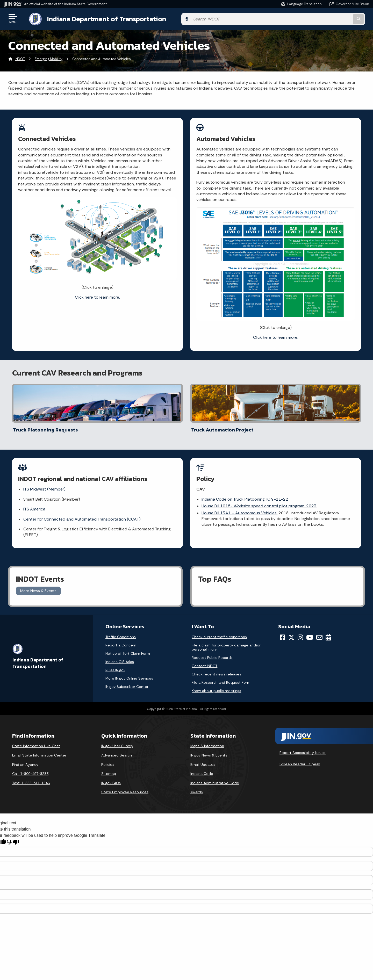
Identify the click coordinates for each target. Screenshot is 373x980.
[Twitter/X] (291, 632)
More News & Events (38, 586)
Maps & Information (207, 741)
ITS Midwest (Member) (45, 485)
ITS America (35, 505)
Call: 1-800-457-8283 (30, 769)
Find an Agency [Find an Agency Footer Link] (25, 759)
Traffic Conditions (121, 632)
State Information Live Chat (36, 741)
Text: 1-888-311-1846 (31, 778)
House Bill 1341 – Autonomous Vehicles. (240, 509)
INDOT (20, 58)
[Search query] (327, 19)
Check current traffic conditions (219, 632)
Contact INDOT (205, 661)
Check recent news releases (216, 669)
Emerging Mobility (49, 58)
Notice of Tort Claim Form (128, 648)
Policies (108, 759)
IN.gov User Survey (117, 741)
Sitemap (109, 769)
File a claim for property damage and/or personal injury (226, 642)
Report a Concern (121, 640)
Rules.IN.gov (115, 665)
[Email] (319, 632)
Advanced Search (117, 750)
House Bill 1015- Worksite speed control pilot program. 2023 (259, 502)
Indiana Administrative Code (215, 778)
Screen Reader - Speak (300, 759)
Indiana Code (202, 769)
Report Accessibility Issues (303, 748)
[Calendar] (328, 632)
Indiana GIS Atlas (120, 657)
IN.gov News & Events (209, 750)
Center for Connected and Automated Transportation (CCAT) (82, 515)
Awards (197, 787)
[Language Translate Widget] (302, 4)
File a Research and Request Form (221, 678)
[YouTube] (310, 632)
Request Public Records (212, 653)
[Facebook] (282, 632)
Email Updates (203, 759)
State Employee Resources (125, 787)
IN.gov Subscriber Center (127, 682)
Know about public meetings (216, 686)
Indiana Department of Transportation (101, 18)
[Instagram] (300, 632)
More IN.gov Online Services (129, 673)
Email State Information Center (39, 750)
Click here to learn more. (97, 296)
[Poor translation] (13, 837)
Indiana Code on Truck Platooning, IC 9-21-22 (245, 495)
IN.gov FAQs (111, 778)
